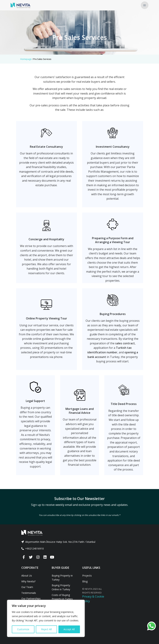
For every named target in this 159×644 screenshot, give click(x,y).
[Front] (80, 533)
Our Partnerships (31, 599)
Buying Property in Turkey (62, 577)
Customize (23, 629)
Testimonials (29, 593)
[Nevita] (20, 5)
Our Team (27, 587)
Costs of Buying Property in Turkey (62, 597)
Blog (85, 581)
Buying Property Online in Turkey (61, 587)
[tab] (80, 542)
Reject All (46, 629)
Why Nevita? (28, 581)
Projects (87, 576)
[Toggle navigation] (145, 5)
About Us (27, 576)
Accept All (69, 629)
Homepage (26, 59)
